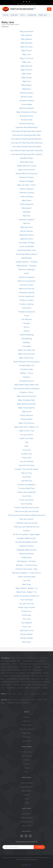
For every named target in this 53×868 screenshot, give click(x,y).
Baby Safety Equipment (27, 404)
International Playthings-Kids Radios (26, 147)
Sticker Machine (26, 415)
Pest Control (10, 670)
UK (26, 694)
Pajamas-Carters (26, 239)
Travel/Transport (24, 664)
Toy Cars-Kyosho (27, 435)
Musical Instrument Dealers (40, 685)
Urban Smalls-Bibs (26, 247)
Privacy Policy (27, 725)
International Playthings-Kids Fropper (26, 131)
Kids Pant (27, 216)
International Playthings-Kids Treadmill (27, 154)
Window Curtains (26, 300)
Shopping (17, 670)
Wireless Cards (26, 120)
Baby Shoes (27, 200)
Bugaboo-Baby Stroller (27, 538)
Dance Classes (45, 679)
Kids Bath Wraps (27, 158)
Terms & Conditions (27, 729)
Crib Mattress (27, 319)
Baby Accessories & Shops (27, 112)
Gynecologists (26, 104)
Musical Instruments (37, 676)
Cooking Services (11, 688)
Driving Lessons (16, 682)
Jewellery (45, 688)
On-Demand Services (40, 661)
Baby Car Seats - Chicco (26, 185)
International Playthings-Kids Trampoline (26, 150)
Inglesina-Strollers (26, 546)
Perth (34, 4)
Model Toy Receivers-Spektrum (26, 596)
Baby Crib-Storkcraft (26, 354)
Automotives (10, 667)
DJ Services (39, 673)
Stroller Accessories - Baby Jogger (27, 534)
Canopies (26, 323)
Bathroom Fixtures (27, 289)
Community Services (37, 682)
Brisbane (16, 700)
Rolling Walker (27, 419)
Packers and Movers (36, 688)
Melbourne (40, 700)
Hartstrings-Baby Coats (26, 250)
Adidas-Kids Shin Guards (26, 166)
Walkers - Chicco (26, 373)
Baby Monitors (27, 70)
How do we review (27, 752)
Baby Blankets (26, 43)
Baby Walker (27, 85)
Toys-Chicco (27, 496)
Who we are (27, 741)
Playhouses (26, 458)
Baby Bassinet (27, 39)
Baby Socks (27, 412)
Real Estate (13, 661)
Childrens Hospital (27, 101)
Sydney (3, 703)
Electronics (38, 664)
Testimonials (27, 733)
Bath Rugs (27, 584)
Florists (3, 688)
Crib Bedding (27, 339)
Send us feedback (27, 818)
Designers (4, 664)
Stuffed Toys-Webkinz (27, 485)
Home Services (46, 667)
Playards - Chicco (26, 392)
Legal (19, 661)
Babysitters (27, 89)
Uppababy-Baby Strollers (27, 550)
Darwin (27, 700)
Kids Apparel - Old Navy (26, 561)
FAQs (26, 772)
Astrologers (22, 673)
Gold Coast (18, 703)
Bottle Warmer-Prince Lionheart (26, 362)
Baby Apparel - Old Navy (27, 266)
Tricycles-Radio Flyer (26, 488)
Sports (3, 679)
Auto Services (24, 667)
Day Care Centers (27, 519)
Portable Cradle (27, 369)
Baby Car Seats (27, 47)
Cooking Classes (30, 673)
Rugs (26, 316)
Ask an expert (27, 791)
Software (13, 658)
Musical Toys (26, 611)
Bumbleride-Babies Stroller (26, 542)
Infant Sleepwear (27, 204)
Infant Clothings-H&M (26, 577)
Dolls (26, 446)
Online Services (5, 661)
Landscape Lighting (26, 293)
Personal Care (44, 658)
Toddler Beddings (26, 335)
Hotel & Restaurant (28, 661)
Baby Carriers (26, 51)
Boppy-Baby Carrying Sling (26, 173)
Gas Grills (27, 581)
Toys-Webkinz (27, 623)
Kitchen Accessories (26, 277)
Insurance (46, 676)
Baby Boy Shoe (27, 227)
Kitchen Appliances (27, 296)
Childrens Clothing (27, 193)
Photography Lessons (24, 679)
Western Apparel (27, 189)
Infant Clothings (27, 197)
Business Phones (26, 116)
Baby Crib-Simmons (26, 423)
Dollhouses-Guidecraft (26, 492)
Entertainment (46, 664)
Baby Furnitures (27, 58)
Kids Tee (26, 223)
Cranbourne (25, 703)
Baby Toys (27, 81)
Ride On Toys (27, 473)
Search (26, 799)
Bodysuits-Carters (26, 235)
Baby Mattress (26, 66)
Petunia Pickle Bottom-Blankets (26, 389)
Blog (18, 4)
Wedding (45, 673)
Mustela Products (26, 381)
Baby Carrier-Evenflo (26, 170)
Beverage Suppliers (26, 685)
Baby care (4, 685)
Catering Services (26, 682)
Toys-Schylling (26, 504)
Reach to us (26, 814)
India (20, 694)
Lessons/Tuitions (26, 676)
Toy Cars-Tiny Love (26, 604)
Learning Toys (27, 481)
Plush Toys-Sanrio (27, 500)
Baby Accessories (27, 31)
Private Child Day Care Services (27, 508)
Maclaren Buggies (27, 181)
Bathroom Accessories (26, 281)
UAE (38, 694)
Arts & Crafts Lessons (12, 679)
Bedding (27, 343)
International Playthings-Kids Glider (27, 135)
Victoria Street (11, 703)
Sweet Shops (17, 685)
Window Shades (27, 638)
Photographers (35, 658)
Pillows (26, 331)
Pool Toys (27, 619)
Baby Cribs (26, 54)
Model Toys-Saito (26, 438)
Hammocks (26, 308)
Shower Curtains (27, 285)
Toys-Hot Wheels (27, 462)
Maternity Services (26, 554)
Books (9, 685)
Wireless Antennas (26, 124)
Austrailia (33, 694)
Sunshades (26, 346)
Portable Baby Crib (26, 365)
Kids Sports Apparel (26, 220)
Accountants (20, 688)
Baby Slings (26, 74)
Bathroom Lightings (27, 269)
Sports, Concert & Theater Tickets (10, 673)
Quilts (26, 273)
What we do (27, 826)
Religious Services (6, 682)
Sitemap (27, 764)
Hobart (33, 700)
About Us (26, 717)
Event (29, 670)
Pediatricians (27, 558)
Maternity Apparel (27, 108)
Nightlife (17, 667)
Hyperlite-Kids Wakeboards (26, 127)
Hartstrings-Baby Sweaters (26, 254)
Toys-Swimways (26, 600)
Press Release (27, 756)
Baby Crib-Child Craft (27, 350)
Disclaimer (27, 737)
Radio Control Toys (26, 431)
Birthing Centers (26, 93)
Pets (30, 667)
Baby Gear (26, 62)
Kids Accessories (26, 231)
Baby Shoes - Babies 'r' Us (26, 592)
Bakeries (27, 688)
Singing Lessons (36, 679)
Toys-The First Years (27, 465)
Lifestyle (3, 667)
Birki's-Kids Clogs (27, 162)
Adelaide (10, 700)
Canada (45, 694)
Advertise (26, 795)
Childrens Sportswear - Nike (26, 569)
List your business (26, 787)
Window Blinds (26, 634)
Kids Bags (27, 212)
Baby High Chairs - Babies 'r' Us (26, 427)
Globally (9, 694)
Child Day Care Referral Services (27, 527)
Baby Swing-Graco (27, 358)
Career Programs (5, 676)
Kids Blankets (27, 258)
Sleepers (26, 377)
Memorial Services (38, 670)
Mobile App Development (23, 658)
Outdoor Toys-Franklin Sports (26, 469)
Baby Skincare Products (27, 396)
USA (14, 694)
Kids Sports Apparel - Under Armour (27, 573)
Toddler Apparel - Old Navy (26, 262)
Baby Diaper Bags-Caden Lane (26, 385)
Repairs (3, 670)
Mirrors (26, 327)
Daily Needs (38, 667)
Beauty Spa (46, 682)
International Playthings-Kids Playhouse (27, 143)
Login (27, 803)
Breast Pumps (26, 97)
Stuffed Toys (26, 454)
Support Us (26, 721)
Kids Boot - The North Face (27, 565)
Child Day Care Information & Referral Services (27, 515)
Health (15, 664)
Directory (26, 760)
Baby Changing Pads (26, 400)
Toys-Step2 (26, 477)
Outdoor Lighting (27, 304)
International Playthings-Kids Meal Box (26, 139)
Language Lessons (16, 676)
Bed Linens (26, 642)
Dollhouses (26, 615)
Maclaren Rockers (26, 177)
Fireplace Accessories (26, 312)
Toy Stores (26, 450)
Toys (26, 442)
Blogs (27, 768)
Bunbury (22, 700)
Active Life (23, 670)
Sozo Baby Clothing (27, 243)
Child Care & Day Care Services (26, 511)
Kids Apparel (26, 208)
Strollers (26, 531)
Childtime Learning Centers (27, 523)
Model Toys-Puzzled (27, 607)
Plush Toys (27, 627)
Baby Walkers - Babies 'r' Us (27, 588)
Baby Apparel (27, 35)
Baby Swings (27, 78)
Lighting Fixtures (27, 630)
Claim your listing (26, 783)
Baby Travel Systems (27, 408)
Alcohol (31, 664)
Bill (8, 664)
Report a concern (26, 822)
